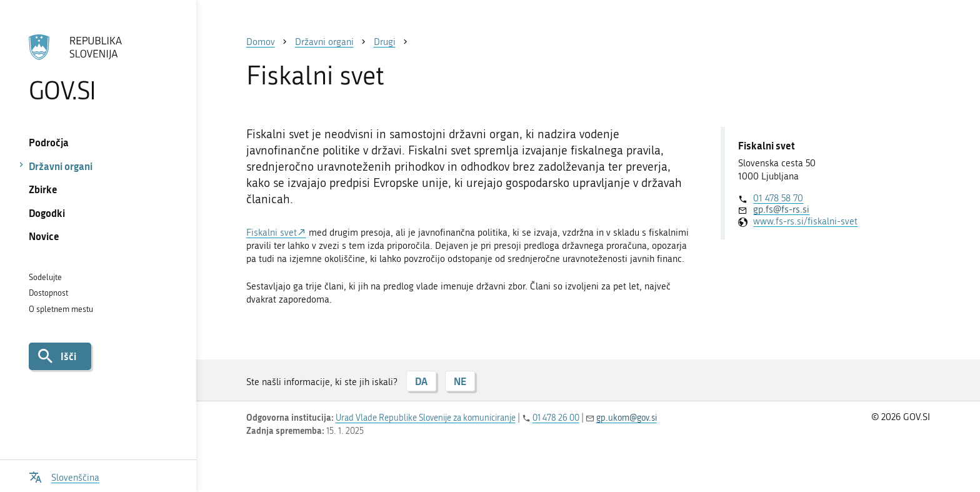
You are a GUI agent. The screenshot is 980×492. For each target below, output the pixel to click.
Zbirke (43, 189)
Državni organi (61, 166)
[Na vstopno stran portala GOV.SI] (98, 68)
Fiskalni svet (272, 233)
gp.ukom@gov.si (627, 418)
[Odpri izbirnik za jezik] (64, 476)
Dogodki (47, 213)
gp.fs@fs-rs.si (781, 209)
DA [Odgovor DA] (421, 381)
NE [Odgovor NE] (460, 381)
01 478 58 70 (778, 198)
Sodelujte (45, 277)
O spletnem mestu (61, 309)
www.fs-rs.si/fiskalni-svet (805, 221)
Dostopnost (48, 293)
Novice (44, 236)
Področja (49, 142)
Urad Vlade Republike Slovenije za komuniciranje (426, 418)
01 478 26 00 (556, 418)
